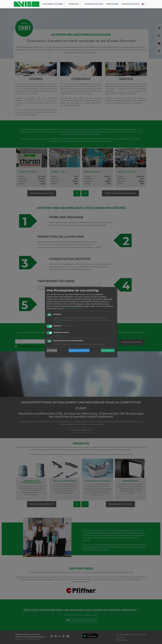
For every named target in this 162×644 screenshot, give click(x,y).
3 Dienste (58, 322)
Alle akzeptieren (108, 350)
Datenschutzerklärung (73, 309)
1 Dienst (57, 329)
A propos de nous (94, 4)
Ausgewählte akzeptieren (79, 350)
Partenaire (112, 4)
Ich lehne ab (52, 350)
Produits (74, 4)
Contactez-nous (130, 4)
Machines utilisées (53, 4)
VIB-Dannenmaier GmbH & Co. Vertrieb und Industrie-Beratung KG (93, 355)
